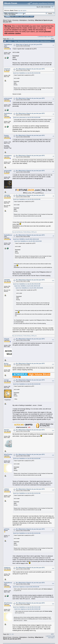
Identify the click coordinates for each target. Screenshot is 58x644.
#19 (53, 584)
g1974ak (7, 529)
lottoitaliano (8, 156)
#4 (53, 114)
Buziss (6, 363)
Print (52, 39)
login (19, 10)
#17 (53, 530)
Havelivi (7, 430)
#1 (53, 45)
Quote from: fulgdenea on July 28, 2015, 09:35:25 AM (26, 587)
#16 (53, 490)
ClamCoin (7, 69)
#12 (53, 364)
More (32, 16)
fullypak (7, 339)
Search (17, 16)
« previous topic (42, 36)
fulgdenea (7, 568)
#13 (53, 381)
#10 (53, 281)
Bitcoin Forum (7, 20)
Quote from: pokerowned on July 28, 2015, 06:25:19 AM (27, 117)
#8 (53, 196)
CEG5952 (7, 195)
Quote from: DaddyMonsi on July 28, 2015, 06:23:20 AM (27, 73)
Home (8, 16)
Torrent (13, 14)
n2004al (7, 489)
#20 (53, 604)
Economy (15, 20)
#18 (53, 568)
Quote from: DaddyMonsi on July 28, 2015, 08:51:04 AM (27, 284)
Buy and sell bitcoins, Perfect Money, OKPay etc (25, 232)
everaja (6, 380)
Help (12, 16)
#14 (53, 431)
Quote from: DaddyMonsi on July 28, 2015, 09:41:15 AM (27, 607)
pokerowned (8, 98)
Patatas (6, 135)
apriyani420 (8, 171)
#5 (53, 136)
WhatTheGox (8, 454)
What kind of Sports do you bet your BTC (29, 44)
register (24, 10)
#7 (53, 171)
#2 (53, 70)
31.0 (10, 14)
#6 (53, 156)
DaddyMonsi (8, 44)
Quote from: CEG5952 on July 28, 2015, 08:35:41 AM (26, 239)
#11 (53, 340)
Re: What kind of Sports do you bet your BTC (30, 69)
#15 (53, 455)
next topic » (51, 36)
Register (27, 16)
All (13, 39)
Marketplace (23, 20)
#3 (53, 99)
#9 (53, 236)
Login (21, 16)
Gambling (31, 20)
